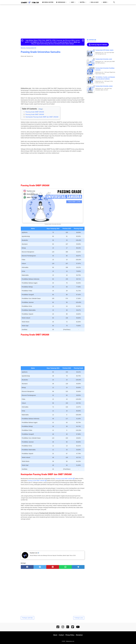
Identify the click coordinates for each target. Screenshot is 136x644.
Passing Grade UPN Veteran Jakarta (104, 50)
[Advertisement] (68, 21)
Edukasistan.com (70, 641)
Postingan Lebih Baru (27, 618)
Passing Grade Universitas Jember (104, 86)
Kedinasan (60, 2)
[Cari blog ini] (114, 2)
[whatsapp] (65, 567)
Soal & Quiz (93, 2)
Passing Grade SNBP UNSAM (35, 112)
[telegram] (78, 567)
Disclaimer (79, 635)
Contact (61, 635)
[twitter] (40, 567)
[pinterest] (53, 567)
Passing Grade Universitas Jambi (104, 59)
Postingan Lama (79, 618)
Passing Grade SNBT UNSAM (35, 114)
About (55, 635)
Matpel (81, 2)
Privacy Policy (70, 635)
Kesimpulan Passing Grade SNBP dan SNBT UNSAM (42, 117)
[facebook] (27, 567)
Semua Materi (48, 2)
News (104, 2)
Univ (71, 2)
